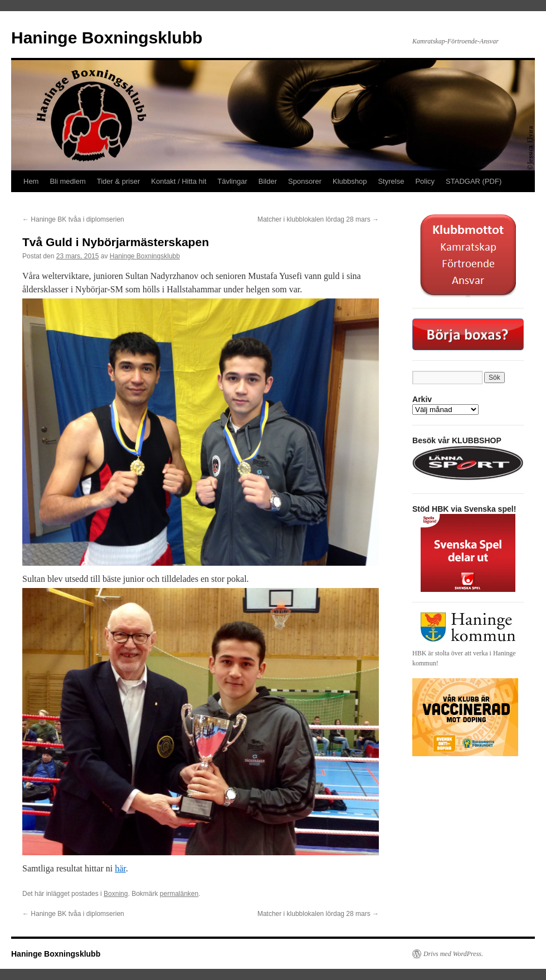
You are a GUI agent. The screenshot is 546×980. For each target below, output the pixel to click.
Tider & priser (119, 181)
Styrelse (391, 181)
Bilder (268, 181)
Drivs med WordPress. (453, 954)
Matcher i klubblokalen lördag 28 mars (318, 219)
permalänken (179, 894)
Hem (31, 181)
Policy (425, 181)
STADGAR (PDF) (474, 181)
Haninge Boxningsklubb (107, 38)
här (120, 868)
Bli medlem (67, 181)
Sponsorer (305, 181)
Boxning (116, 894)
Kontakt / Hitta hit (179, 181)
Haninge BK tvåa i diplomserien (73, 219)
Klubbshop (350, 181)
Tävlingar (232, 181)
